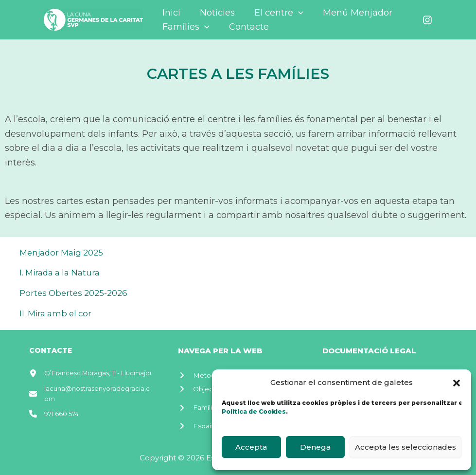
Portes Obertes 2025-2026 (77, 293)
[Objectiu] (201, 388)
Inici (170, 13)
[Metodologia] (209, 373)
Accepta (251, 447)
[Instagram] (427, 20)
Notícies (214, 13)
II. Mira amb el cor (58, 313)
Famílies (185, 27)
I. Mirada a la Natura (63, 273)
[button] (457, 383)
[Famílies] (201, 403)
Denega (315, 447)
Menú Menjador (351, 13)
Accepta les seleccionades (405, 447)
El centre (274, 13)
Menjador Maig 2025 (64, 253)
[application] (293, 13)
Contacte (246, 27)
